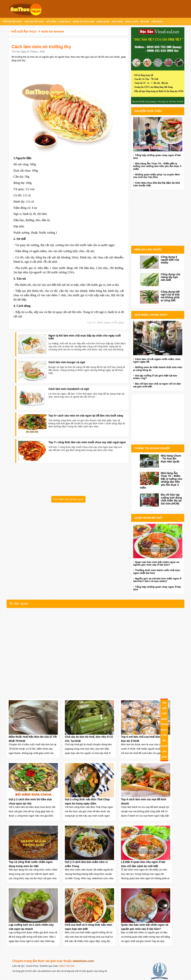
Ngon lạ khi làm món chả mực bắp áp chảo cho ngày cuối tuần (85, 337)
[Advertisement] (158, 418)
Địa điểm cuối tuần (148, 111)
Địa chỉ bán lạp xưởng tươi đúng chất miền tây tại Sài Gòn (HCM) (171, 499)
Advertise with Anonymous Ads (158, 242)
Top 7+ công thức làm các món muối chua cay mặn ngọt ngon (87, 442)
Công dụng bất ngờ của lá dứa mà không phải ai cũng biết (170, 296)
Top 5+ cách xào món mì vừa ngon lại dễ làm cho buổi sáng (86, 416)
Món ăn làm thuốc (148, 249)
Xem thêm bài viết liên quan (68, 499)
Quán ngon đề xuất (149, 518)
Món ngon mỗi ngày (111, 322)
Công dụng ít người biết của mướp (170, 260)
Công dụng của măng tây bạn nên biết (170, 277)
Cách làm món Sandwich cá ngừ (69, 389)
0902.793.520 (67, 966)
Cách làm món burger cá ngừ (67, 362)
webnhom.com (83, 961)
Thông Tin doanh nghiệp (152, 448)
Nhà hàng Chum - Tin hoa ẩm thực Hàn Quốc (171, 459)
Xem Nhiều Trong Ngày (151, 315)
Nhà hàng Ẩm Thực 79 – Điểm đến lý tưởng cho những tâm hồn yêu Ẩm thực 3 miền (161, 480)
